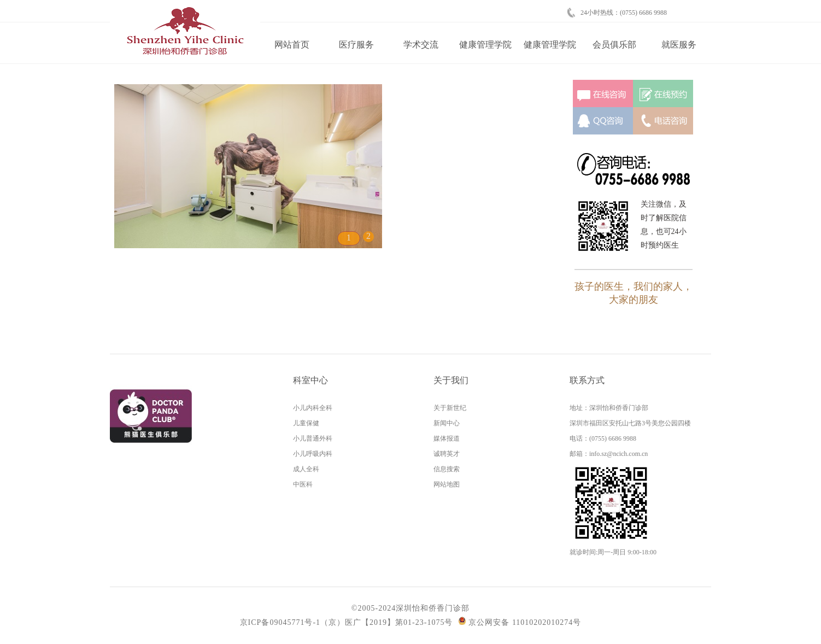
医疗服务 (356, 45)
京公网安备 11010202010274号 (520, 622)
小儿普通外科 (313, 438)
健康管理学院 (485, 45)
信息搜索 (447, 469)
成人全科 (306, 469)
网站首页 (292, 45)
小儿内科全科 (313, 408)
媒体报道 (447, 438)
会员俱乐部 (614, 45)
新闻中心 (447, 423)
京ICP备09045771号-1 (280, 622)
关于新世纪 (450, 408)
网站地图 (447, 484)
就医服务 (679, 45)
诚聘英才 (447, 454)
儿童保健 (306, 423)
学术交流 (421, 45)
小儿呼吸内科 (313, 454)
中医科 (303, 484)
